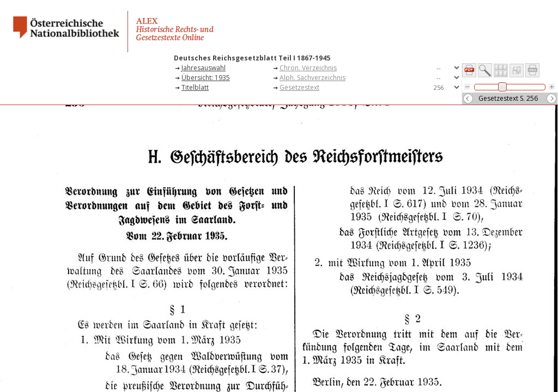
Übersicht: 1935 (206, 78)
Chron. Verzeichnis (308, 68)
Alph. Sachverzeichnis (313, 78)
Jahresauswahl (204, 68)
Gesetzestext (299, 87)
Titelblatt (195, 87)
